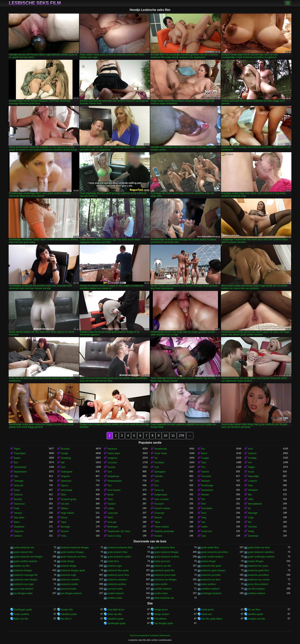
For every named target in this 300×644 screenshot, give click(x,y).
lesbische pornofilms (258, 575)
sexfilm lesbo (161, 593)
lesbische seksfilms (117, 580)
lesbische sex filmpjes (165, 580)
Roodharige (207, 485)
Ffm (203, 499)
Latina (111, 508)
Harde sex (207, 614)
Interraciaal (66, 490)
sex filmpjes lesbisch (71, 593)
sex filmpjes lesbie (23, 593)
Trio (203, 467)
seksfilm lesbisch (163, 589)
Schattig (252, 458)
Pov (110, 485)
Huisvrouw (19, 504)
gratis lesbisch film (23, 552)
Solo (157, 481)
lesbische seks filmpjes (26, 580)
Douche (65, 531)
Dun (157, 485)
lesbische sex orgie (24, 584)
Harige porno (161, 610)
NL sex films (254, 610)
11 (173, 436)
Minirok (158, 518)
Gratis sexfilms (22, 614)
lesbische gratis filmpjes (213, 570)
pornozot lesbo (115, 589)
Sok (203, 522)
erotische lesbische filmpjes (75, 548)
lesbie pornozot (162, 561)
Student (111, 504)
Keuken (158, 536)
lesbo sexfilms (208, 584)
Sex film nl (66, 619)
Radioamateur (115, 481)
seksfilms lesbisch (210, 589)
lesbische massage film (26, 575)
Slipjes (251, 467)
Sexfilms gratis (255, 614)
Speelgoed (160, 472)
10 (165, 436)
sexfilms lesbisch (257, 593)
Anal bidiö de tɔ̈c (116, 610)
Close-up (159, 490)
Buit (16, 463)
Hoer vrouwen (162, 499)
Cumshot (112, 463)
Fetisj (64, 536)
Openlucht (66, 481)
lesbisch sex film (163, 566)
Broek (110, 495)
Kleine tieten (114, 453)
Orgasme (19, 531)
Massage (253, 513)
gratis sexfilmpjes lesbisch (261, 557)
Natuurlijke (253, 476)
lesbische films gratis (118, 570)
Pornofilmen (161, 619)
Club (204, 536)
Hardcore (112, 449)
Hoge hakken (68, 513)
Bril (250, 522)
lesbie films (113, 561)
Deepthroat (113, 476)
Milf (63, 463)
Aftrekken (253, 490)
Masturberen (20, 472)
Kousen (111, 467)
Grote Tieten (161, 453)
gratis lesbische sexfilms (167, 557)
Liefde (204, 527)
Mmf (203, 504)
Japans (65, 485)
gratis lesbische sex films (74, 557)
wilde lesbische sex (164, 598)
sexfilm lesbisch (116, 593)
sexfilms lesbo (115, 598)
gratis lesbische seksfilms (261, 552)
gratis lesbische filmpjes (167, 552)
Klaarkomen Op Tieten (119, 531)
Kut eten (65, 504)
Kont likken (207, 508)
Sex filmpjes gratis (164, 623)
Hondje (64, 453)
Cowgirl (205, 458)
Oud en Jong (114, 536)
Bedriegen (113, 527)
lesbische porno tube (165, 575)
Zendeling (66, 458)
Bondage (65, 527)
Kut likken (159, 463)
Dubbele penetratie (164, 531)
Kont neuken (114, 490)
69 (249, 508)
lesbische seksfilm (70, 580)
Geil (110, 472)
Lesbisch (252, 481)
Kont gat (112, 522)
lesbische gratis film (164, 570)
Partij (17, 508)
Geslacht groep (69, 499)
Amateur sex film (256, 619)
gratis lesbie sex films (259, 548)
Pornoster (206, 476)
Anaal (251, 472)
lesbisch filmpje (69, 566)
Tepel (64, 522)
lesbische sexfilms (117, 584)
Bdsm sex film (115, 614)
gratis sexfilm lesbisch (212, 557)
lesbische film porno (258, 566)
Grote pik (19, 485)
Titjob (157, 522)
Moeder (205, 495)
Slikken (65, 508)
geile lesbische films (165, 548)
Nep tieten (19, 518)
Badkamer (19, 527)
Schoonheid (20, 467)
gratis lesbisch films (117, 552)
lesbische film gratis (211, 566)
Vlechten (252, 527)
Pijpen (17, 449)
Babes (17, 458)
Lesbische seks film (35, 3)
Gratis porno (208, 610)
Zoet (63, 467)
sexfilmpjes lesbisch (211, 593)
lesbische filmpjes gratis (73, 570)
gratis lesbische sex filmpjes (28, 557)
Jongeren (112, 458)
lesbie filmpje (67, 561)
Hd (156, 458)
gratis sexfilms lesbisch (26, 561)
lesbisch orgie (115, 566)
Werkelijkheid (255, 504)
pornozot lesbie (69, 589)
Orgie (251, 518)
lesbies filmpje (208, 561)
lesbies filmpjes (256, 561)
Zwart (17, 490)
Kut (203, 449)
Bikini (110, 518)
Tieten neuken (162, 527)
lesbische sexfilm (70, 584)
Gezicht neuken (162, 508)
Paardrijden (20, 453)
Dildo (63, 495)
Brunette (65, 449)
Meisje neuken (162, 614)
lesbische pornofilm (211, 575)
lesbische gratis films (259, 570)
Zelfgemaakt (161, 495)
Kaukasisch (207, 490)
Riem (110, 499)
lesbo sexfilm (161, 584)
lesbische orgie (68, 575)
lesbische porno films (118, 575)
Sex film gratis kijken (212, 619)
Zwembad (253, 536)
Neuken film (67, 610)
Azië (157, 467)
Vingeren (65, 476)
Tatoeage (19, 481)
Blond (204, 453)
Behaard (206, 481)
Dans (204, 513)
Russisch (159, 504)
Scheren (252, 453)
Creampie (159, 513)
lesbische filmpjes (23, 570)
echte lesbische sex (24, 548)
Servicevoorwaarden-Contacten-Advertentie (150, 635)
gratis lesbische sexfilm (119, 557)
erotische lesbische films (120, 548)
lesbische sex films (211, 580)
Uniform (18, 536)
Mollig (251, 531)
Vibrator (18, 513)
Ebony (64, 518)
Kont (250, 449)
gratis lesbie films (210, 548)
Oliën (251, 499)
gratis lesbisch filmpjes (72, 552)
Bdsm (17, 522)
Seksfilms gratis (69, 614)
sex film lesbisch (256, 589)
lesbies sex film (22, 566)
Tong (204, 518)
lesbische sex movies (259, 580)
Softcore (18, 495)
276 (181, 436)
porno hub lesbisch (24, 589)
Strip (204, 463)
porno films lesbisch (258, 584)
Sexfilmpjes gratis (23, 610)
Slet (16, 476)
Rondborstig (161, 449)
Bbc (250, 495)
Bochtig (18, 499)
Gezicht (205, 472)
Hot (250, 463)
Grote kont (207, 531)
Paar (250, 485)
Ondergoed (67, 472)
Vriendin (159, 476)
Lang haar (113, 513)
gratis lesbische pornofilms (215, 552)
